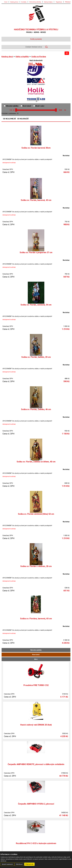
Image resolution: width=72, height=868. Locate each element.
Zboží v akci (39, 106)
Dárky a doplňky (22, 57)
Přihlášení (68, 2)
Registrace (59, 2)
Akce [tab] (36, 659)
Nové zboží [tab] (36, 655)
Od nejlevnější (9, 119)
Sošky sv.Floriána (39, 57)
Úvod (6, 2)
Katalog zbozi (14, 2)
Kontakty (24, 2)
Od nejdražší (23, 119)
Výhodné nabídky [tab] (36, 650)
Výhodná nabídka (11, 106)
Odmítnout (19, 864)
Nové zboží (26, 106)
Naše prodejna (48, 2)
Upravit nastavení (7, 864)
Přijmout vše (29, 864)
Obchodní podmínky (35, 2)
